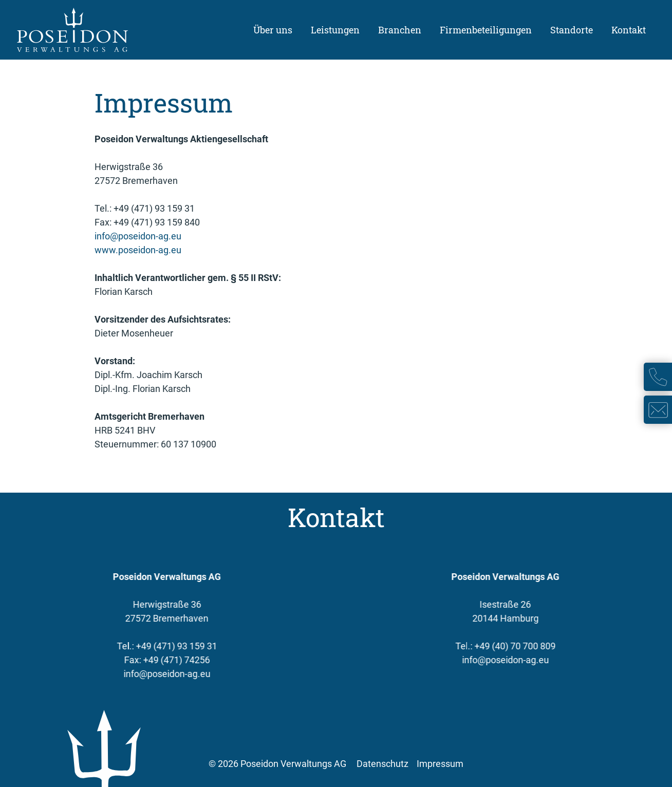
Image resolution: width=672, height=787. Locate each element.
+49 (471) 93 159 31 (173, 646)
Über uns (273, 30)
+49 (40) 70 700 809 (518, 646)
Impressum (440, 764)
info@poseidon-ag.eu (138, 236)
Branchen (400, 30)
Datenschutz (382, 764)
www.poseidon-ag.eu (138, 250)
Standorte (572, 30)
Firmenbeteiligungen (486, 30)
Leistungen (335, 30)
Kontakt (629, 30)
